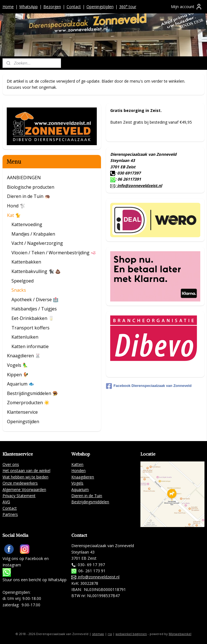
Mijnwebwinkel (180, 634)
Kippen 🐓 (18, 375)
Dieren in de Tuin (87, 496)
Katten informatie (30, 346)
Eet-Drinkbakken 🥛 (33, 318)
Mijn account (187, 7)
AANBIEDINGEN (24, 178)
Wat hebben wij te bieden (25, 477)
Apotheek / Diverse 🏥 (35, 300)
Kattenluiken (25, 337)
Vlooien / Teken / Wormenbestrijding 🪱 (54, 253)
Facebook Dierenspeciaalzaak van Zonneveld (149, 386)
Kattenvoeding (27, 224)
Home (8, 7)
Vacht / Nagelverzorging (37, 243)
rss (110, 634)
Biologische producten (31, 187)
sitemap (98, 634)
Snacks (19, 290)
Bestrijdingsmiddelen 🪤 (32, 393)
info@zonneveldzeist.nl (139, 185)
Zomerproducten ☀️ (28, 403)
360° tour (128, 7)
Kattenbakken (26, 262)
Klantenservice (22, 412)
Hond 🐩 (16, 206)
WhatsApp (29, 7)
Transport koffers (30, 328)
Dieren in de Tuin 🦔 (29, 196)
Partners (10, 514)
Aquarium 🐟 (21, 384)
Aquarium (80, 489)
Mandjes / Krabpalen (33, 234)
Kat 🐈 (14, 215)
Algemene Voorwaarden (24, 489)
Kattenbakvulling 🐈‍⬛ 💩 (36, 271)
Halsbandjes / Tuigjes (34, 309)
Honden (78, 471)
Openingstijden (100, 7)
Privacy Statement (19, 496)
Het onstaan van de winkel (26, 471)
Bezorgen (52, 7)
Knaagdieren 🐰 (24, 356)
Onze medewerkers (20, 483)
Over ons (11, 464)
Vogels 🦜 (17, 365)
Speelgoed (23, 281)
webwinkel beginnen (131, 634)
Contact (74, 7)
